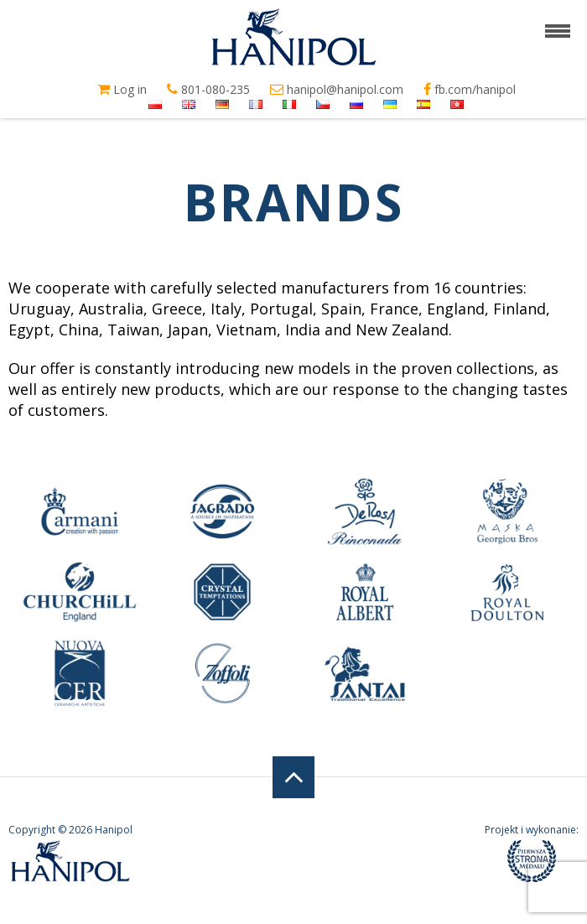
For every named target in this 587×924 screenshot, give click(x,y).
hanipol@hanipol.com (337, 90)
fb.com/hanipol (470, 90)
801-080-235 (208, 90)
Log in (122, 90)
